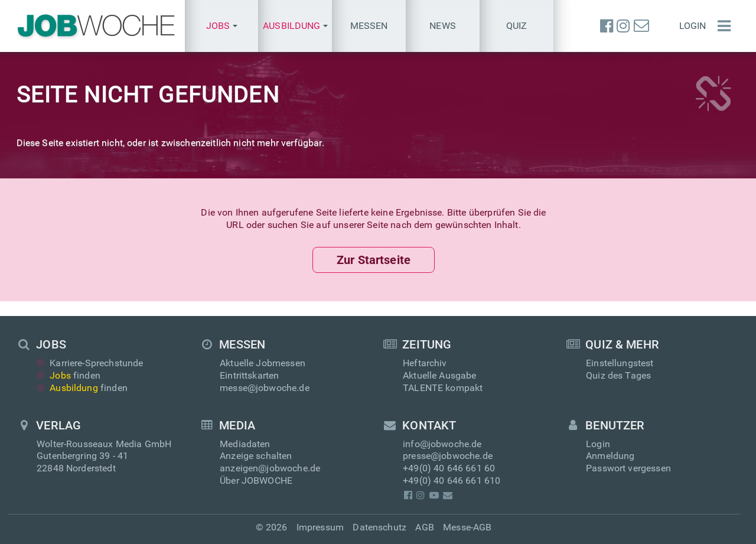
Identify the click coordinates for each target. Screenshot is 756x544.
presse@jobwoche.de (448, 456)
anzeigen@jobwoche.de (270, 468)
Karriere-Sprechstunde (90, 363)
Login (693, 26)
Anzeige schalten (256, 456)
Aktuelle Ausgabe (440, 375)
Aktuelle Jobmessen (263, 363)
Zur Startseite (374, 260)
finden (69, 375)
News (443, 26)
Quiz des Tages (618, 375)
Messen (369, 26)
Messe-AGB (467, 527)
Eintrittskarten (249, 375)
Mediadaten (245, 444)
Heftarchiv (425, 363)
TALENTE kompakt (443, 388)
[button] (222, 26)
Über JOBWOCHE (256, 481)
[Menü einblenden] (721, 26)
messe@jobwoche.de (265, 388)
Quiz (517, 26)
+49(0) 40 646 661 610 (452, 481)
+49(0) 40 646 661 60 (449, 468)
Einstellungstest (620, 363)
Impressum (320, 527)
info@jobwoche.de (442, 444)
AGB (424, 527)
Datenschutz (379, 527)
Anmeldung (610, 456)
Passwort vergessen (628, 468)
